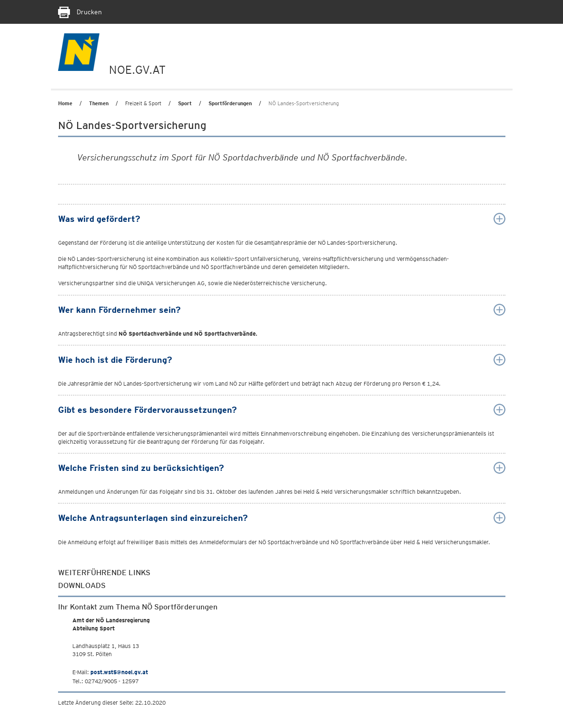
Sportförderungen (230, 103)
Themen (99, 103)
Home (65, 103)
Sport (185, 103)
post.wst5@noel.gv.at (119, 672)
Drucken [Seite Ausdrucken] (80, 12)
